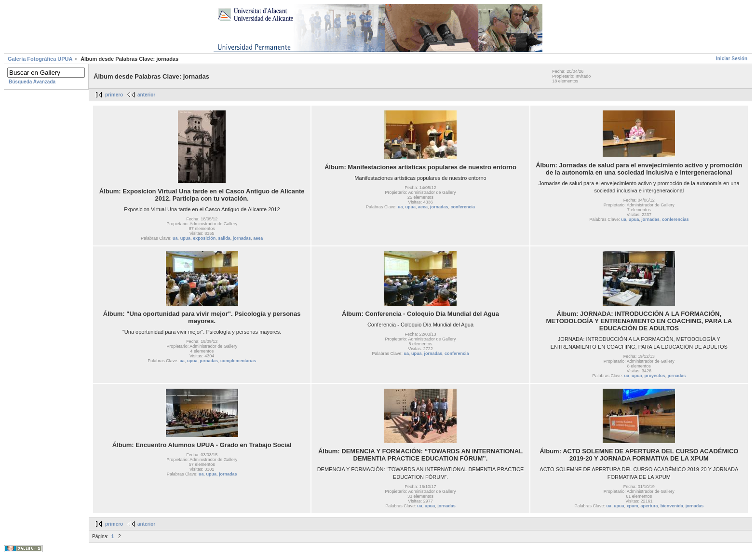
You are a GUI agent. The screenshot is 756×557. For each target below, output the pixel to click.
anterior (146, 95)
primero (114, 95)
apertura (649, 506)
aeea (258, 238)
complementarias (238, 361)
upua (186, 238)
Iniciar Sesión (732, 59)
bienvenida (672, 506)
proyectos (655, 376)
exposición (204, 238)
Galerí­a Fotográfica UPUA (40, 59)
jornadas (242, 238)
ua (175, 238)
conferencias (675, 219)
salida (224, 238)
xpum (633, 506)
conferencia (463, 207)
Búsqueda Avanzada (32, 82)
